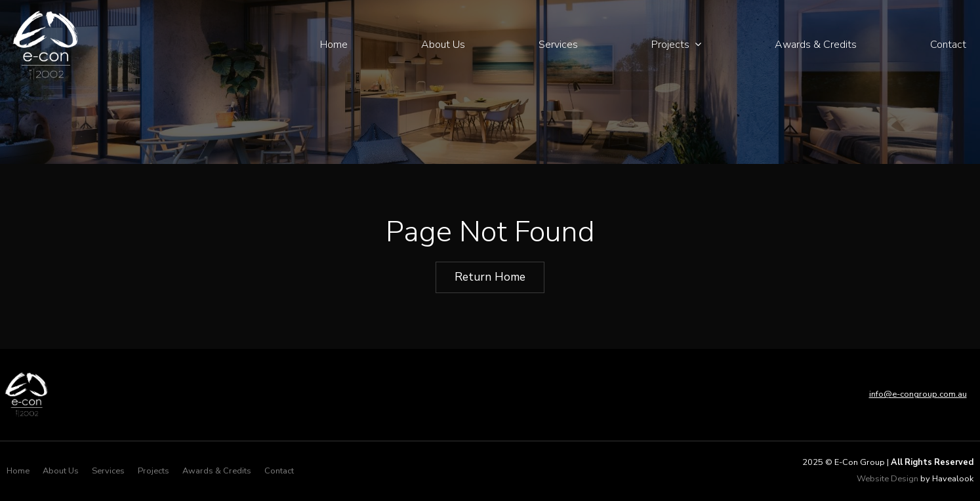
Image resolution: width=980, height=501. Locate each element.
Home (334, 45)
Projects (670, 45)
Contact (948, 45)
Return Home (490, 277)
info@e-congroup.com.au (918, 394)
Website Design (888, 479)
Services (558, 45)
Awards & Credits (816, 45)
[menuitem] (18, 471)
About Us (443, 45)
